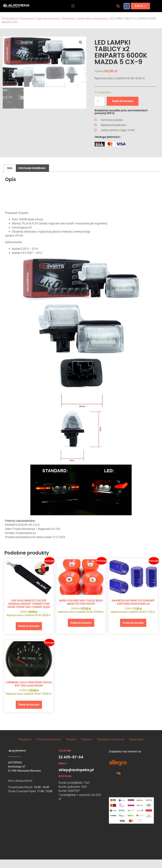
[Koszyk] (140, 6)
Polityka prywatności (49, 740)
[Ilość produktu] (99, 101)
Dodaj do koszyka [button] (29, 626)
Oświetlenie (68, 19)
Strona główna (10, 19)
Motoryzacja (26, 19)
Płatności (87, 740)
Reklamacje (136, 740)
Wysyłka (71, 740)
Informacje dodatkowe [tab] (32, 168)
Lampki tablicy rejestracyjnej (92, 19)
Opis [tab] (10, 168)
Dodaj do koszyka (123, 101)
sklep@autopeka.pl (76, 770)
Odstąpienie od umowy (111, 740)
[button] (73, 6)
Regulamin (25, 740)
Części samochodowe (47, 19)
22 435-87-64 (71, 757)
